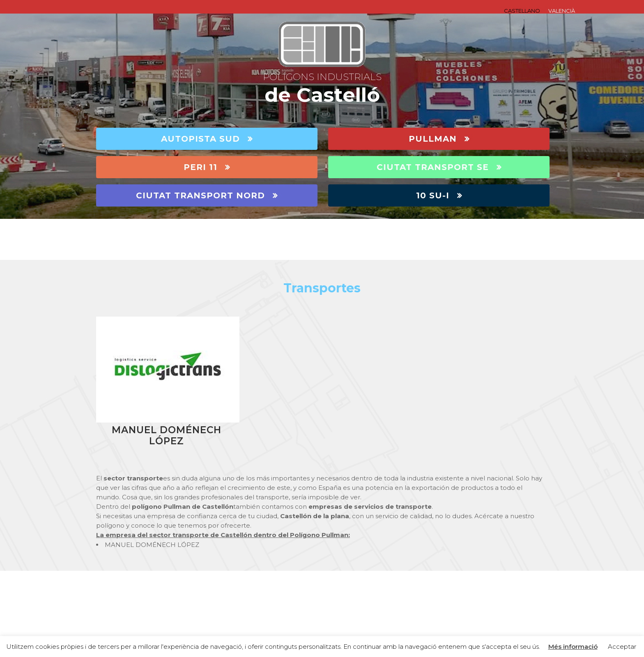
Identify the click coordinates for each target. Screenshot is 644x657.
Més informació (573, 647)
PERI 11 (207, 167)
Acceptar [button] (622, 647)
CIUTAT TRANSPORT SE (439, 167)
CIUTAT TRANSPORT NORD (207, 195)
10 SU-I (439, 195)
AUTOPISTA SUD (207, 139)
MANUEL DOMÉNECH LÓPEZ (167, 435)
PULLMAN (439, 139)
